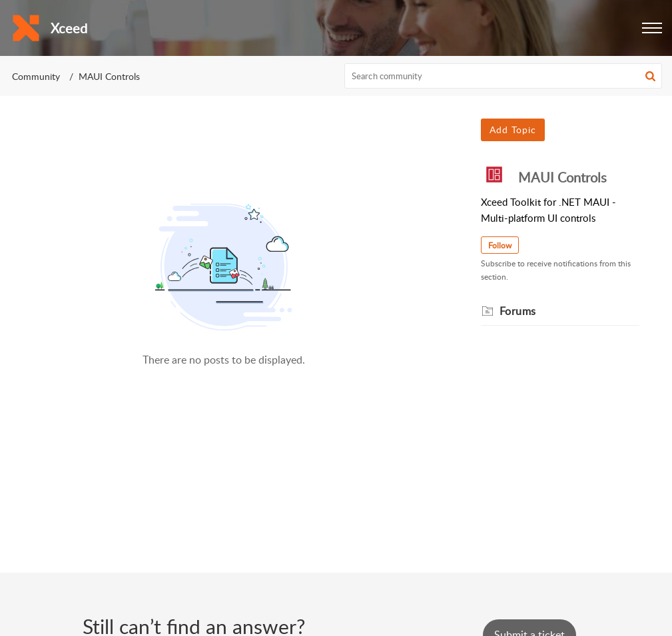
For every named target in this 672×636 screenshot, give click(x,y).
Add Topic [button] (513, 130)
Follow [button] (500, 245)
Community (36, 76)
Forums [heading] (518, 311)
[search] (503, 76)
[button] (652, 28)
